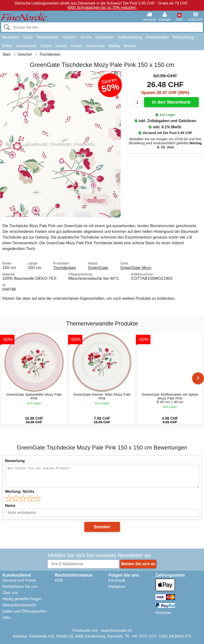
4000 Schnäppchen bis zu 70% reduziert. (102, 7)
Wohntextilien (157, 37)
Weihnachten (48, 37)
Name (10, 506)
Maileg (114, 46)
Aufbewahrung (130, 37)
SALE (28, 37)
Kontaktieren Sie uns (20, 587)
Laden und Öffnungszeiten (25, 611)
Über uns (10, 593)
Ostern (46, 46)
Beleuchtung (183, 37)
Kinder (77, 46)
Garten (62, 46)
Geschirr (70, 37)
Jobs (6, 617)
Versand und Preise (19, 580)
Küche (86, 37)
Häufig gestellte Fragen (22, 599)
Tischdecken (65, 268)
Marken (130, 46)
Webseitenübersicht (19, 605)
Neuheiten (11, 37)
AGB (59, 580)
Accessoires (26, 46)
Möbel (7, 46)
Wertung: (20, 492)
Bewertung (15, 461)
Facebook (117, 580)
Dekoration (105, 37)
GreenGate (95, 46)
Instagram (117, 587)
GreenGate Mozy (136, 268)
